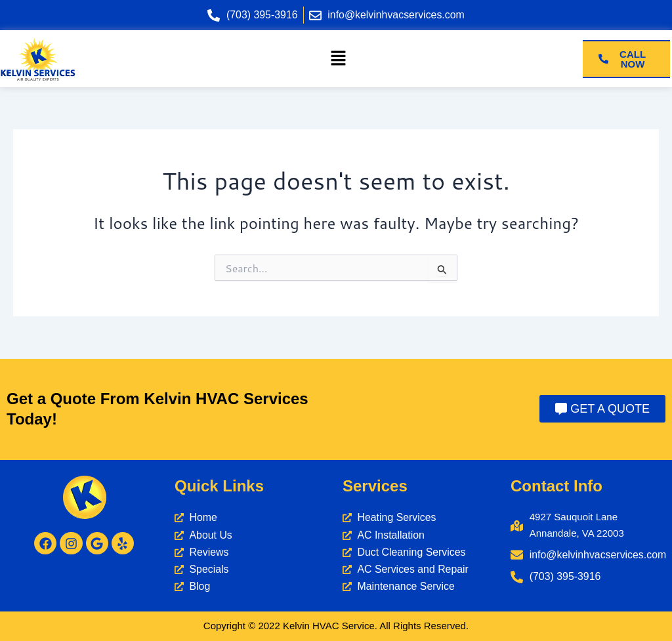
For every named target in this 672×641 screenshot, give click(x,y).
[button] (338, 59)
